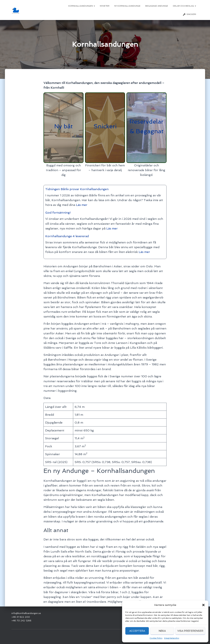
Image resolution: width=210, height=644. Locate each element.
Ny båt (63, 126)
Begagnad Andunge (157, 6)
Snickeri (189, 14)
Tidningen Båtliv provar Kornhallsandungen (77, 189)
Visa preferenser (190, 631)
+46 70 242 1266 (21, 621)
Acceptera (137, 631)
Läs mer (81, 205)
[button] (203, 605)
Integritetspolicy (172, 638)
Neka (162, 631)
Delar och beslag (184, 6)
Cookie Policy (156, 638)
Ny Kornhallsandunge (127, 6)
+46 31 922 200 (21, 617)
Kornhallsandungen (82, 6)
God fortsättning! (58, 213)
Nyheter (105, 6)
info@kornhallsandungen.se (26, 613)
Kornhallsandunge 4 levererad (67, 236)
